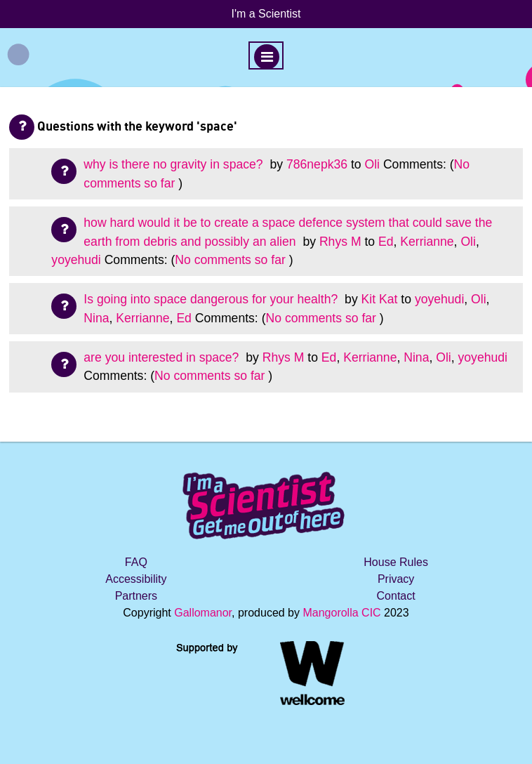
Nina (96, 318)
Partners (136, 596)
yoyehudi (76, 260)
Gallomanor (203, 613)
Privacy (396, 579)
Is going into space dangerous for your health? (212, 299)
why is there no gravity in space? (175, 164)
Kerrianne (427, 242)
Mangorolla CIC (341, 613)
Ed (386, 242)
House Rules (396, 562)
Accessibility (136, 579)
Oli (372, 164)
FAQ (136, 562)
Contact (396, 596)
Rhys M (340, 242)
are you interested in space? (163, 357)
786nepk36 (317, 164)
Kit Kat (380, 299)
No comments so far (230, 260)
